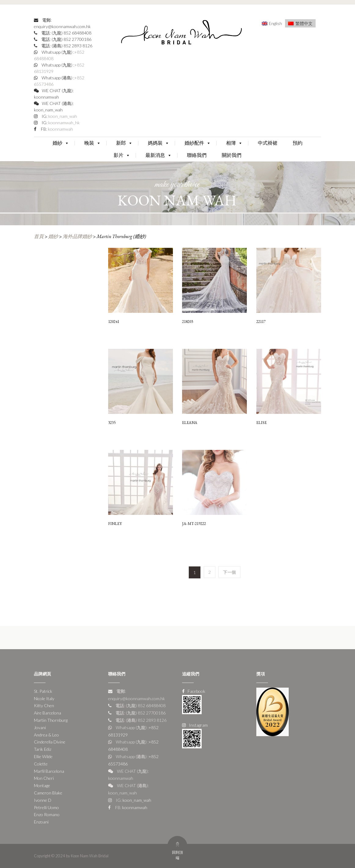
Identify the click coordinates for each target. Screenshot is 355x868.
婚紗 (61, 143)
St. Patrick (43, 691)
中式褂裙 (268, 143)
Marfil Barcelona (49, 771)
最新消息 (159, 155)
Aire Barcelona (48, 713)
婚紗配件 (198, 143)
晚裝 (93, 143)
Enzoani (41, 822)
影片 (122, 155)
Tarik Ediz (43, 749)
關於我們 (232, 155)
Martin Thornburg (51, 720)
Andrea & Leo (46, 735)
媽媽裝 (159, 143)
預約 (298, 143)
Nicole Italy (44, 698)
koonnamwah (60, 129)
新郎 (124, 143)
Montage (42, 785)
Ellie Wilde (43, 756)
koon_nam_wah (62, 116)
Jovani (40, 727)
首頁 (39, 236)
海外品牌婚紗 (77, 236)
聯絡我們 (197, 155)
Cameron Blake (48, 793)
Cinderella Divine (50, 742)
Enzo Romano (47, 814)
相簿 (234, 143)
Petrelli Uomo (46, 807)
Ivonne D (43, 800)
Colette (41, 764)
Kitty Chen (44, 705)
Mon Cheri (44, 778)
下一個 (229, 572)
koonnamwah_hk (64, 123)
